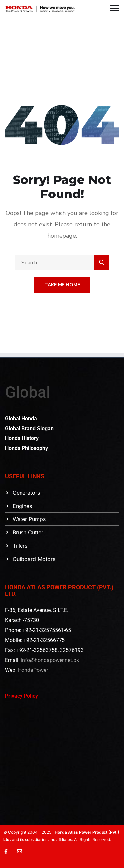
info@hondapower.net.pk (50, 660)
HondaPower (33, 670)
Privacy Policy (21, 696)
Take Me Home (62, 285)
